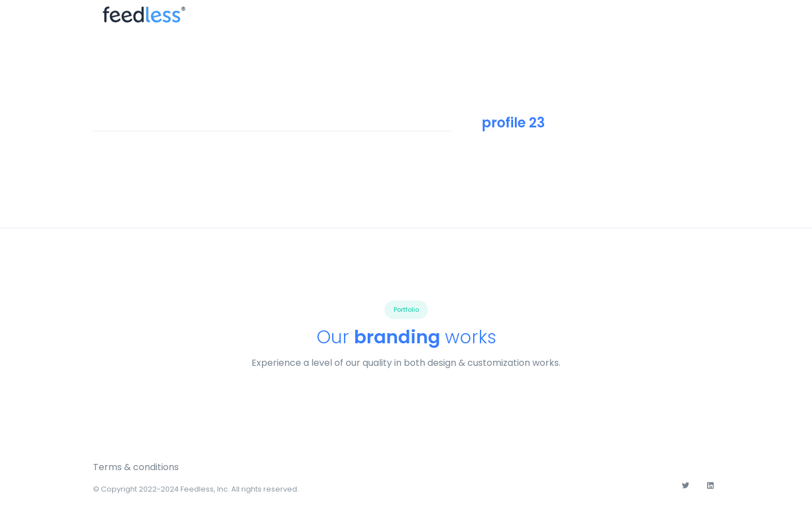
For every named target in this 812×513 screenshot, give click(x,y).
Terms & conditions (136, 467)
